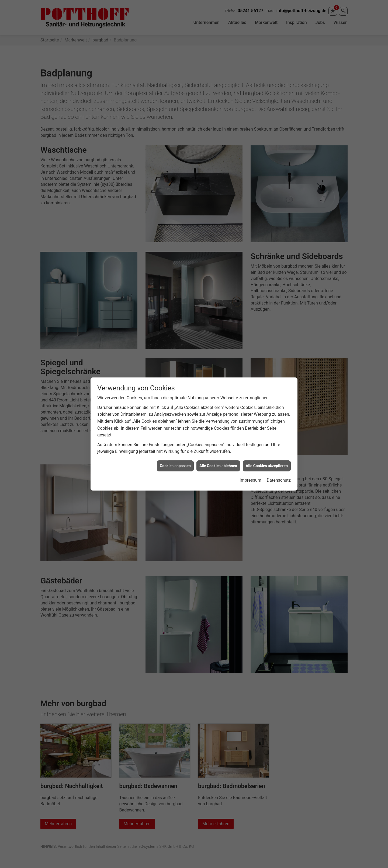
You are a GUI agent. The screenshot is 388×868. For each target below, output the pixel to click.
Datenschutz (279, 480)
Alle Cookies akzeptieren (267, 465)
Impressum (250, 480)
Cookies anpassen (175, 465)
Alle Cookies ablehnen (218, 465)
